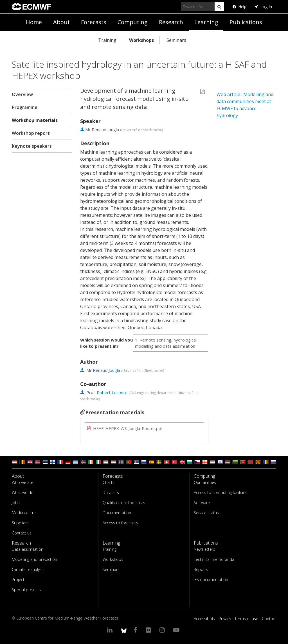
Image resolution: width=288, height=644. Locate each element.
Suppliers (20, 523)
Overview (22, 94)
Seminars (176, 40)
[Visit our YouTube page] (177, 630)
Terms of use (246, 619)
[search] (219, 7)
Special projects (26, 590)
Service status (206, 513)
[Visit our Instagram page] (163, 630)
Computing (133, 22)
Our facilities (205, 482)
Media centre (24, 513)
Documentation (117, 513)
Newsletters (204, 549)
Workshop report (31, 133)
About (61, 22)
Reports (201, 569)
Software (202, 503)
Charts (109, 482)
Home (34, 22)
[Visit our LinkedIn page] (111, 630)
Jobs (16, 503)
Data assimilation (28, 549)
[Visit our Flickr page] (149, 630)
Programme (25, 107)
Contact (269, 619)
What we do (23, 492)
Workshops (141, 40)
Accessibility (204, 619)
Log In (263, 7)
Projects (19, 580)
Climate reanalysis (28, 569)
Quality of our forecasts (124, 503)
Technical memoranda (214, 559)
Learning (206, 22)
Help (239, 7)
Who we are (22, 482)
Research (171, 22)
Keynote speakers (32, 146)
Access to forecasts (120, 523)
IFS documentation (211, 580)
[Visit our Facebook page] (136, 630)
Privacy (225, 619)
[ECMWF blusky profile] (124, 630)
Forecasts (94, 22)
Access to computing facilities (220, 492)
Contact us (22, 533)
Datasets (111, 492)
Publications (246, 22)
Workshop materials (35, 120)
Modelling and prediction (34, 559)
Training (107, 40)
